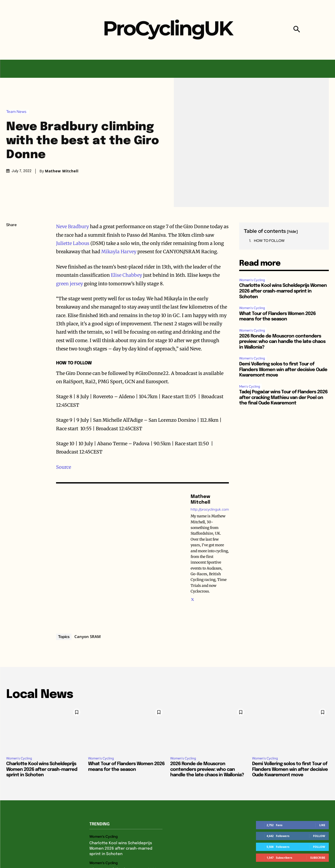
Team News (18, 112)
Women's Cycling (252, 280)
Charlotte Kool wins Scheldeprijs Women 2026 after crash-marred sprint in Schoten (283, 291)
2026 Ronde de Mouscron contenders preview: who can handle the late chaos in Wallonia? (282, 342)
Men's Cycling (250, 386)
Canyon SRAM (88, 636)
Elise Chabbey (126, 275)
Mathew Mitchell (62, 171)
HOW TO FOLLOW (269, 241)
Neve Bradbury (72, 226)
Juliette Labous (73, 243)
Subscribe (318, 858)
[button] (297, 30)
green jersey (69, 284)
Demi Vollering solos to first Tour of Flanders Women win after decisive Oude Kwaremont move (283, 370)
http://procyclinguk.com (210, 509)
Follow (319, 836)
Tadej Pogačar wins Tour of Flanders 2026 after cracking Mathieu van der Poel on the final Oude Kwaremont (283, 398)
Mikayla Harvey (119, 252)
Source (64, 467)
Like (322, 825)
